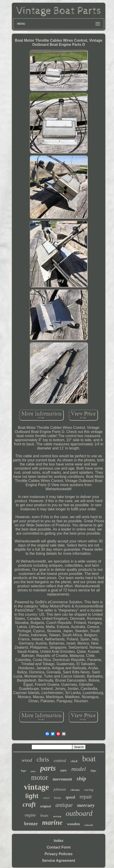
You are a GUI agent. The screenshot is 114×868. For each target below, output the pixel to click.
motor (40, 777)
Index (59, 841)
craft (29, 804)
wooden (73, 824)
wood (27, 760)
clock (74, 761)
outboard (79, 813)
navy (33, 771)
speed (70, 797)
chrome (75, 790)
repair (86, 797)
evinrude (89, 825)
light (32, 796)
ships (93, 771)
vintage (36, 787)
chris (43, 759)
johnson (60, 789)
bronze (31, 824)
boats (44, 815)
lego (23, 771)
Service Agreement (58, 861)
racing (89, 790)
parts (48, 768)
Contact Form (59, 847)
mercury (86, 805)
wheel (46, 798)
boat (89, 759)
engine (30, 815)
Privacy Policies (59, 854)
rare (64, 770)
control (60, 761)
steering (57, 816)
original (46, 806)
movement (62, 779)
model (79, 769)
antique (64, 805)
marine (52, 822)
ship (81, 778)
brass (57, 798)
